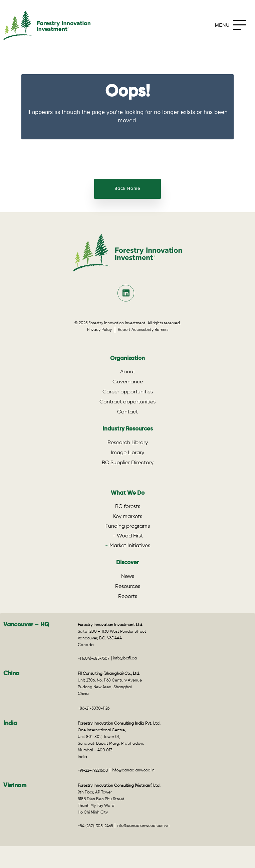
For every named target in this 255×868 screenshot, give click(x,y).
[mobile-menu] (232, 25)
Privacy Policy (101, 330)
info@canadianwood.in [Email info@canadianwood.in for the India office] (133, 770)
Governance (128, 382)
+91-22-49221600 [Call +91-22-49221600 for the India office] (93, 771)
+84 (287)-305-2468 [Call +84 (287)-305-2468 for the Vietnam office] (95, 826)
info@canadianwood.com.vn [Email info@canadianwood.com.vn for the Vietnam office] (143, 826)
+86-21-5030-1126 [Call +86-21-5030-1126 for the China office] (94, 709)
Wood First (130, 536)
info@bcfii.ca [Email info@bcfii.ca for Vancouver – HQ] (125, 658)
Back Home (127, 189)
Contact (127, 412)
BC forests (128, 507)
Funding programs (128, 526)
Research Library (128, 443)
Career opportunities (128, 392)
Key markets (128, 517)
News (128, 577)
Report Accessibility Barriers (143, 330)
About (128, 372)
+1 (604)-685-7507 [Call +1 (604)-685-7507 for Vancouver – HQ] (94, 659)
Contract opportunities (127, 402)
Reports (128, 597)
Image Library (127, 453)
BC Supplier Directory (128, 463)
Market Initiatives (130, 546)
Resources (128, 587)
